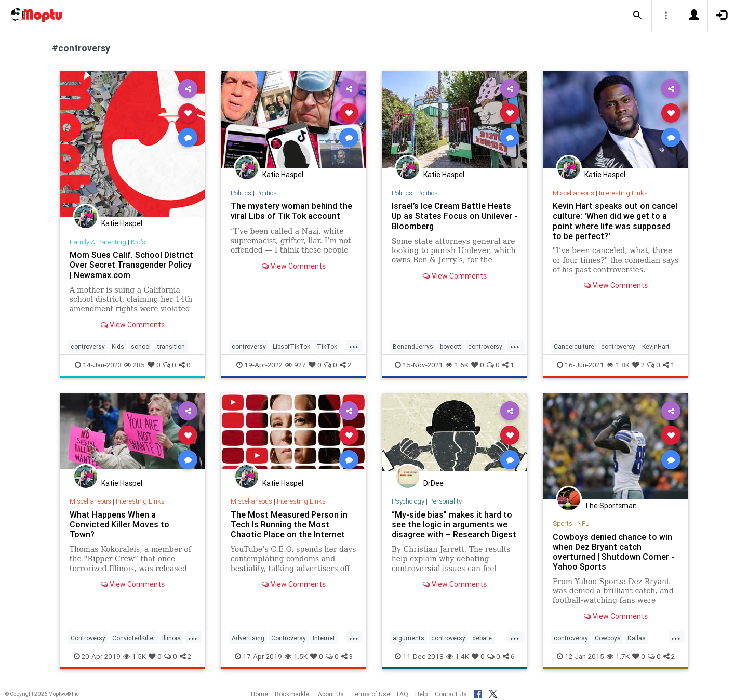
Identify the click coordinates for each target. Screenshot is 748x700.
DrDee (433, 483)
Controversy (88, 638)
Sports (563, 524)
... (354, 346)
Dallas (637, 638)
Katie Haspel (122, 223)
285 (135, 365)
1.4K (458, 656)
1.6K (457, 365)
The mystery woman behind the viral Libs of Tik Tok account (291, 211)
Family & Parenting (98, 242)
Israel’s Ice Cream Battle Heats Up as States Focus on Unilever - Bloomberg (455, 216)
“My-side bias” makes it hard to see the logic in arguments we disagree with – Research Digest (454, 524)
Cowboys (608, 638)
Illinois (171, 638)
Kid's (138, 242)
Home (259, 694)
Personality (445, 501)
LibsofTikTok (291, 346)
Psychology (408, 501)
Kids (118, 346)
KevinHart (656, 346)
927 (296, 365)
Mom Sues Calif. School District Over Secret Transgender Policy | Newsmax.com (131, 265)
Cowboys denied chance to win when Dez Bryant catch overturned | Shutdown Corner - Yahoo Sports (613, 552)
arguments (409, 638)
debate (482, 638)
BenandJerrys (413, 346)
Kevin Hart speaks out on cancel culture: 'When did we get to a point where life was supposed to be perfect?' (615, 221)
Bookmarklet (293, 694)
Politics (241, 193)
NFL (583, 524)
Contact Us (451, 694)
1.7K (618, 656)
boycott (451, 346)
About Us (331, 694)
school (141, 346)
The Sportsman (611, 506)
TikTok (327, 346)
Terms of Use (370, 694)
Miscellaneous (573, 193)
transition (171, 346)
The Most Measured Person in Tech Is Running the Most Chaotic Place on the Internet (289, 524)
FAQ (403, 694)
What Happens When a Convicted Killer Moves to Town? (119, 524)
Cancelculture (574, 346)
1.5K (135, 656)
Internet (324, 638)
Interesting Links (623, 193)
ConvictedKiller (134, 638)
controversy (88, 346)
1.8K (618, 365)
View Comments (133, 325)
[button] (637, 16)
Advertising (248, 638)
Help (422, 694)
